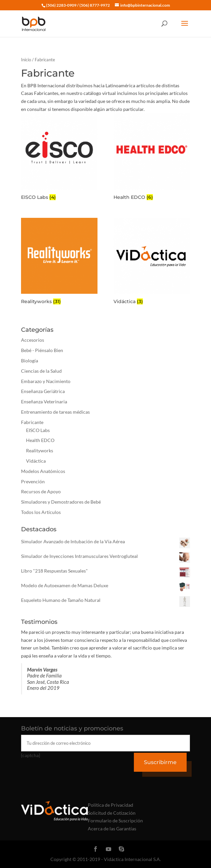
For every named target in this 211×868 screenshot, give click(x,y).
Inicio (26, 60)
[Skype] (122, 849)
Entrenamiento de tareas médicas (55, 412)
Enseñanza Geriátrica (43, 391)
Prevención (33, 481)
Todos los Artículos (41, 512)
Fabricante (32, 422)
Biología (30, 361)
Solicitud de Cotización (112, 813)
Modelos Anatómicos (43, 471)
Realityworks (40, 450)
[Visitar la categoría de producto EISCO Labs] (59, 158)
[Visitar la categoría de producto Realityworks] (59, 262)
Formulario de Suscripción (115, 821)
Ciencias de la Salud (41, 371)
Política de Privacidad (111, 805)
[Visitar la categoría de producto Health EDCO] (152, 158)
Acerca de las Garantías (112, 829)
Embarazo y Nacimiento (46, 381)
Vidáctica (36, 461)
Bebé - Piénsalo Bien (42, 350)
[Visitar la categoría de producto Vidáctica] (152, 262)
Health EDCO (40, 440)
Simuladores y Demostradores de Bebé (61, 502)
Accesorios (33, 340)
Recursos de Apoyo (41, 491)
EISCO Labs (38, 430)
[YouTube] (109, 849)
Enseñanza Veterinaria (44, 402)
